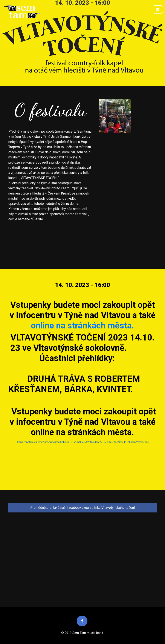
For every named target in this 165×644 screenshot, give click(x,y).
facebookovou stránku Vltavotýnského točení (101, 508)
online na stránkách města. (82, 326)
